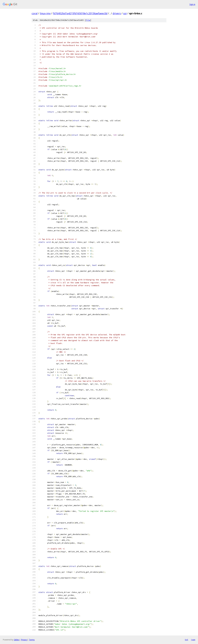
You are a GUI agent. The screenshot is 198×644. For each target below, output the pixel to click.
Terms (32, 640)
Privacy (24, 640)
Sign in (192, 4)
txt (186, 640)
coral (35, 13)
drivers (117, 13)
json (193, 640)
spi (125, 13)
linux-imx (45, 13)
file (88, 20)
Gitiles (17, 640)
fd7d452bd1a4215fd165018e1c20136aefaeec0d (80, 13)
